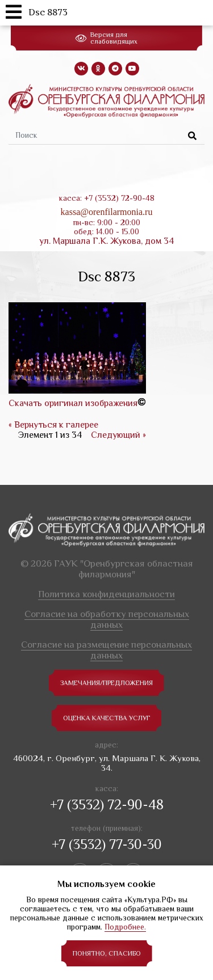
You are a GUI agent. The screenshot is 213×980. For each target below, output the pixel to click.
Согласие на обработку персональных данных (107, 619)
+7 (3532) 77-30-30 (107, 844)
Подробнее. (125, 927)
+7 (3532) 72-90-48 (107, 804)
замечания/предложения (106, 683)
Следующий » (118, 435)
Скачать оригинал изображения (73, 403)
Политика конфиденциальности (106, 594)
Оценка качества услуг (106, 718)
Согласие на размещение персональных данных (106, 650)
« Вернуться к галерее (53, 425)
